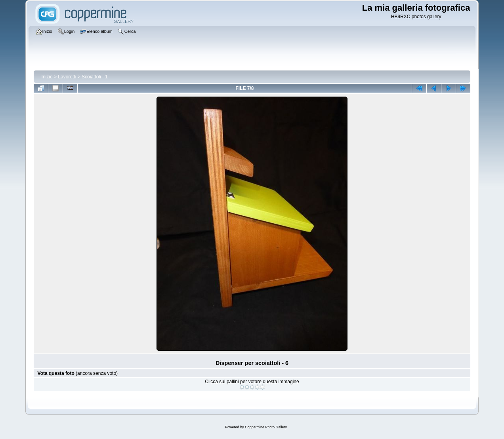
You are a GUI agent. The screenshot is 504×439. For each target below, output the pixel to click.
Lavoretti (67, 77)
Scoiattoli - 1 (95, 77)
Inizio (47, 77)
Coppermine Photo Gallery (266, 427)
